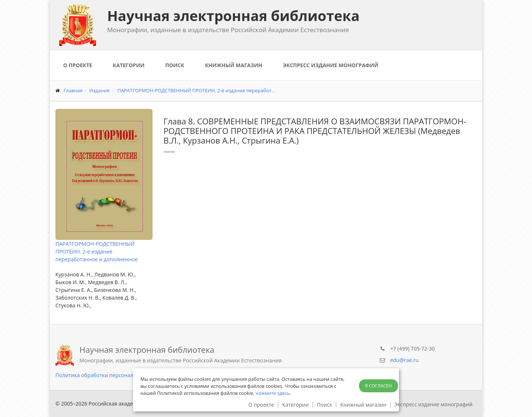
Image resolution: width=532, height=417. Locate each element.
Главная (73, 90)
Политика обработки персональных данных (111, 375)
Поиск (175, 65)
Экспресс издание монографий (331, 65)
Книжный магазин (234, 65)
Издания (100, 90)
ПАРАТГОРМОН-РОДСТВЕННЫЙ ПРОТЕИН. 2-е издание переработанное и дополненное (97, 251)
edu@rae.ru (404, 360)
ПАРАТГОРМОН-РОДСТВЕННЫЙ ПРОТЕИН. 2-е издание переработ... (196, 90)
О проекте (78, 65)
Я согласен (378, 386)
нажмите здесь (273, 393)
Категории (129, 65)
